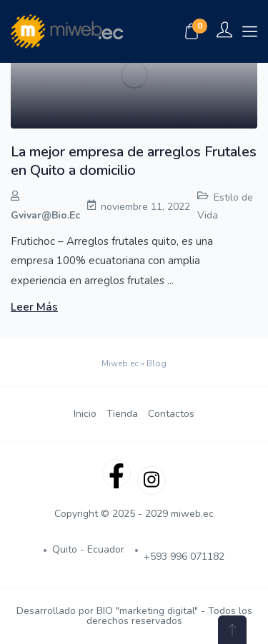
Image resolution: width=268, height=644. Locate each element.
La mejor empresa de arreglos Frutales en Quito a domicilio (134, 161)
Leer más (34, 307)
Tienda (122, 414)
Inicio (85, 414)
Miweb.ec (120, 363)
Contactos (171, 414)
